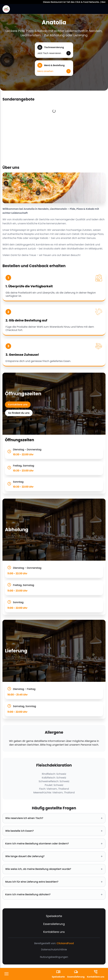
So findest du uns (19, 413)
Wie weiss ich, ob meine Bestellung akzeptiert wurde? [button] (54, 869)
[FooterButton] (6, 974)
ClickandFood (65, 943)
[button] (54, 50)
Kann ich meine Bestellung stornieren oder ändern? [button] (54, 844)
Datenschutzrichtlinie (54, 950)
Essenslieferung (54, 924)
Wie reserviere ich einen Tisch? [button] (54, 818)
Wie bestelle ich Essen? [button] (54, 831)
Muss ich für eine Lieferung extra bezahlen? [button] (54, 882)
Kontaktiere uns (18, 405)
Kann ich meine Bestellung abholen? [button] (54, 895)
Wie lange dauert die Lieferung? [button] (54, 856)
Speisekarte (54, 916)
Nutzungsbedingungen (54, 957)
